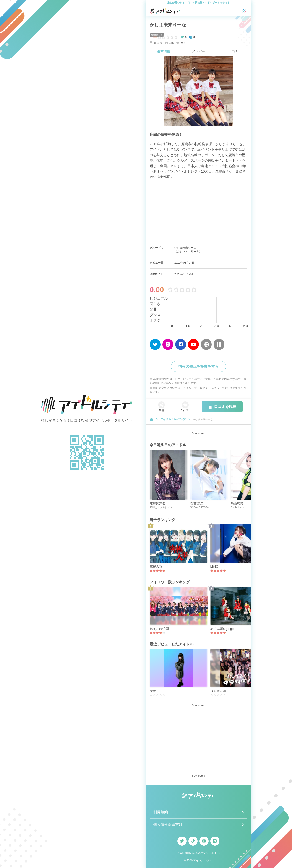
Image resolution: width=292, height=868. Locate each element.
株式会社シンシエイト (206, 853)
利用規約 (161, 812)
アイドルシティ (203, 860)
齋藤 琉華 (197, 503)
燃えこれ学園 (159, 629)
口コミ (233, 51)
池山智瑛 (237, 503)
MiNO (214, 566)
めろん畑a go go (222, 629)
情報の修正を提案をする (198, 366)
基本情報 (164, 51)
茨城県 (156, 43)
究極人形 (156, 566)
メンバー (198, 51)
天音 (153, 691)
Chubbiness (237, 507)
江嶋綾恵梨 (158, 503)
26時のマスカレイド (161, 507)
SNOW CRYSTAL (200, 507)
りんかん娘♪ (219, 691)
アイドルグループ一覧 (173, 419)
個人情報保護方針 (168, 825)
